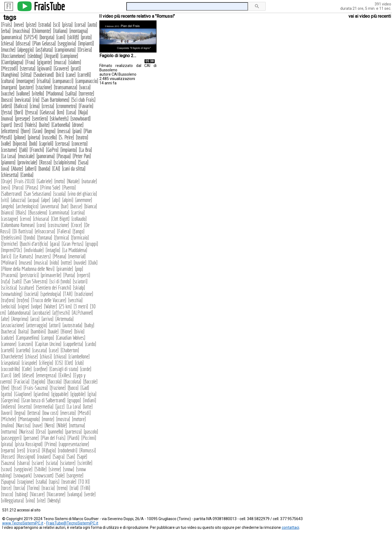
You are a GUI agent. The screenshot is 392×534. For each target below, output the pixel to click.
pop (79, 269)
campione (69, 56)
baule (53, 331)
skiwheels (59, 119)
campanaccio (87, 81)
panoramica (11, 37)
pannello (56, 432)
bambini (38, 331)
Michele (9, 419)
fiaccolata (72, 381)
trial (74, 488)
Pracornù (9, 275)
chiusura (41, 219)
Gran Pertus (73, 244)
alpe (46, 200)
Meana (59, 256)
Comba (27, 175)
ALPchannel (82, 313)
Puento (69, 187)
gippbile (78, 394)
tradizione (84, 294)
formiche (9, 244)
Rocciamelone (13, 56)
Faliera (64, 231)
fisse (16, 388)
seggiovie (23, 469)
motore (79, 419)
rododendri (68, 450)
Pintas (32, 187)
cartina (78, 212)
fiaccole (90, 381)
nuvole (80, 263)
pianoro (8, 162)
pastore (26, 87)
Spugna (8, 482)
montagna (79, 31)
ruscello (49, 137)
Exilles (65, 375)
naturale (89, 181)
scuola (59, 194)
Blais (21, 212)
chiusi (46, 356)
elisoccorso (45, 231)
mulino (7, 425)
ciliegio (46, 363)
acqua (33, 200)
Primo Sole (50, 187)
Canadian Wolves (71, 338)
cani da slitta (74, 169)
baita (23, 331)
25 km (65, 306)
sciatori (80, 281)
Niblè (62, 425)
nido (54, 263)
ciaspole (29, 363)
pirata (7, 444)
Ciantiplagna (12, 62)
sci (56, 25)
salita (71, 93)
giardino (42, 394)
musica (41, 263)
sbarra (23, 463)
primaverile (51, 275)
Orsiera (85, 50)
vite (41, 500)
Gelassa (47, 112)
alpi (56, 200)
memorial (77, 256)
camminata (59, 212)
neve (19, 25)
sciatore (68, 463)
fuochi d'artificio (34, 244)
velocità (8, 306)
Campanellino (28, 338)
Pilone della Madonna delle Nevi (28, 269)
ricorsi (33, 450)
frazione (58, 388)
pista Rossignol (29, 444)
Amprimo (20, 319)
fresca (31, 112)
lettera (34, 413)
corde (86, 369)
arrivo (48, 319)
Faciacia (22, 381)
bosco (7, 100)
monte (48, 419)
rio (36, 100)
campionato (65, 50)
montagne (25, 81)
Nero (50, 425)
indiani (90, 400)
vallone (23, 93)
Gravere (61, 68)
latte (88, 406)
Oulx (93, 263)
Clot (69, 363)
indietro (8, 406)
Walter (50, 306)
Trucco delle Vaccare (49, 300)
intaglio (53, 250)
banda (44, 169)
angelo (7, 206)
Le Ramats (23, 256)
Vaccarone (56, 494)
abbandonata (19, 313)
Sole (60, 475)
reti (21, 450)
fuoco (73, 388)
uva (5, 169)
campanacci (63, 81)
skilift (73, 37)
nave (38, 425)
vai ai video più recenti (370, 16)
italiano (60, 31)
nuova (7, 119)
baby (89, 325)
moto (60, 181)
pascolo (91, 432)
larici (6, 256)
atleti (6, 106)
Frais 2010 (24, 181)
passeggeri (11, 438)
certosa (62, 144)
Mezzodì (9, 68)
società (31, 294)
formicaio (80, 237)
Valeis (31, 125)
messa (64, 131)
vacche (8, 93)
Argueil (51, 56)
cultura (8, 81)
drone (78, 125)
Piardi (73, 438)
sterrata (27, 68)
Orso (41, 432)
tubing (22, 494)
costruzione (58, 225)
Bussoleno (38, 212)
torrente (86, 93)
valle (6, 144)
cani (61, 37)
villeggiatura (12, 500)
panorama (45, 156)
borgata (47, 37)
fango (79, 231)
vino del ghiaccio (82, 194)
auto (92, 25)
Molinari (9, 263)
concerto (79, 144)
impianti (86, 43)
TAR (68, 294)
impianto (69, 150)
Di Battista (23, 231)
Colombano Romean (18, 225)
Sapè (82, 457)
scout (7, 469)
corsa (80, 25)
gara (55, 244)
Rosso (45, 162)
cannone (9, 344)
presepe (22, 119)
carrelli (84, 75)
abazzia (18, 200)
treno (62, 488)
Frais (6, 25)
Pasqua (64, 156)
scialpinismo (65, 162)
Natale (73, 181)
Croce (76, 225)
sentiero (40, 119)
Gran (37, 131)
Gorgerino (10, 400)
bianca (91, 206)
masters (43, 256)
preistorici (29, 275)
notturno (9, 432)
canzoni (26, 344)
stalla (41, 482)
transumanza (65, 87)
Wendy (54, 500)
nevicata (23, 100)
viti (5, 200)
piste (31, 25)
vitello (38, 93)
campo (48, 338)
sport (6, 125)
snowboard (80, 119)
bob (33, 144)
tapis (54, 482)
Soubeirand (44, 75)
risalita (44, 81)
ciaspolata (10, 363)
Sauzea (8, 463)
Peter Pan (82, 156)
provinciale (27, 162)
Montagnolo (29, 419)
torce (6, 488)
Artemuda (65, 319)
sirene (55, 469)
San (71, 457)
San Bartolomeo (55, 100)
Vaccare (37, 494)
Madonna (55, 93)
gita (92, 394)
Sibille (41, 469)
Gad (85, 388)
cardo (91, 344)
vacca (85, 87)
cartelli (8, 350)
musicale (26, 156)
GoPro (52, 150)
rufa (6, 281)
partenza (73, 432)
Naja (83, 112)
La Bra (85, 150)
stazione (44, 87)
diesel (28, 375)
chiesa (7, 43)
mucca (60, 62)
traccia (48, 488)
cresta (48, 106)
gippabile (60, 394)
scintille (85, 463)
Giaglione (23, 394)
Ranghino (10, 75)
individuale (34, 250)
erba (6, 31)
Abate (17, 169)
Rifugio (49, 450)
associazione (13, 325)
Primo (51, 444)
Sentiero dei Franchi (54, 288)
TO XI (84, 482)
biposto (20, 144)
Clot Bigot (60, 219)
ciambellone (79, 356)
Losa (71, 112)
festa (7, 112)
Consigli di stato (64, 369)
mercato (68, 413)
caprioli (46, 144)
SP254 (31, 37)
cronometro (66, 106)
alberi (31, 169)
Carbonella (61, 125)
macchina (21, 31)
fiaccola (54, 381)
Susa (83, 162)
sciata (52, 463)
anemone (84, 200)
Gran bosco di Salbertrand (43, 400)
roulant (44, 457)
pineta (34, 137)
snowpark (23, 475)
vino (30, 500)
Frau (30, 62)
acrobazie (42, 313)
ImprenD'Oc (11, 250)
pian (77, 131)
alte (5, 319)
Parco (18, 187)
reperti (84, 275)
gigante (44, 62)
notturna (77, 425)
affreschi (61, 313)
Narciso (23, 425)
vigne (24, 306)
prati (76, 68)
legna (20, 413)
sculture (27, 288)
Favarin (86, 106)
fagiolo (38, 381)
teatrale (69, 482)
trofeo (23, 300)
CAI (56, 169)
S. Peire (66, 137)
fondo (29, 237)
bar (65, 206)
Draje (7, 181)
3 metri (81, 306)
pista (67, 25)
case (54, 350)
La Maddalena (75, 250)
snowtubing (12, 294)
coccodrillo (10, 369)
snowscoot (44, 475)
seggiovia (67, 43)
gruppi (92, 244)
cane (71, 75)
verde (90, 494)
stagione (26, 482)
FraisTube (49, 6)
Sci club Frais (83, 100)
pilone (20, 137)
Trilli (85, 488)
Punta (69, 275)
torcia (19, 488)
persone (31, 438)
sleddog (35, 56)
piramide (65, 269)
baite (44, 125)
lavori (7, 413)
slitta (26, 75)
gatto (7, 394)
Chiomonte (41, 31)
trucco (7, 494)
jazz (60, 406)
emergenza (46, 375)
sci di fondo (60, 281)
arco (35, 319)
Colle (27, 369)
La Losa (8, 156)
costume (9, 150)
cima (35, 106)
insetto (25, 406)
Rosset (8, 457)
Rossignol (26, 457)
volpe (37, 306)
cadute (7, 338)
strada (45, 25)
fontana (45, 237)
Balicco (21, 106)
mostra (63, 419)
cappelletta (73, 344)
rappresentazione (74, 444)
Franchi (37, 150)
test (18, 125)
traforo (8, 300)
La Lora (74, 406)
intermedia (44, 406)
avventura (50, 206)
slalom (75, 62)
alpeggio (25, 50)
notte (66, 263)
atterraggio (37, 325)
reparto (8, 450)
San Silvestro (36, 281)
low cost (50, 413)
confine (41, 369)
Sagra (59, 457)
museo (25, 263)
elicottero (10, 131)
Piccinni (89, 438)
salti (17, 281)
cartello (23, 350)
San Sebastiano (38, 194)
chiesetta (10, 175)
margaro (9, 87)
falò (23, 150)
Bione (66, 331)
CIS (59, 363)
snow (69, 469)
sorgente (75, 475)
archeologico (27, 206)
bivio (79, 331)
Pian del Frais (53, 438)
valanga (75, 494)
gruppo (74, 400)
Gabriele (45, 181)
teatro (82, 137)
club (79, 363)
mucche (8, 50)
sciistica (9, 288)
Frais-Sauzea (36, 388)
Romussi (88, 450)
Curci (6, 375)
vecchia (75, 300)
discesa (23, 43)
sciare (38, 463)
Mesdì (84, 413)
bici (60, 75)
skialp (79, 288)
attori (55, 325)
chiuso (60, 356)
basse (76, 206)
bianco (7, 212)
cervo (26, 219)
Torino (33, 488)
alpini (68, 200)
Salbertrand (11, 194)
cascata (40, 350)
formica (62, 237)
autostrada (72, 325)
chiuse (32, 356)
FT (9, 6)
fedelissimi (11, 237)
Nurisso (26, 432)
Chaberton (70, 350)
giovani (44, 68)
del (17, 375)
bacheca (9, 331)
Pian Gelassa (44, 43)
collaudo (79, 219)
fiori (19, 112)
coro (41, 225)
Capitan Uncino (48, 344)
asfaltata (44, 50)
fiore (25, 131)
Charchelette (12, 356)
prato (86, 37)
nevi (6, 187)
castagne (10, 219)
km (60, 112)
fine (5, 388)
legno (50, 131)
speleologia (51, 294)
